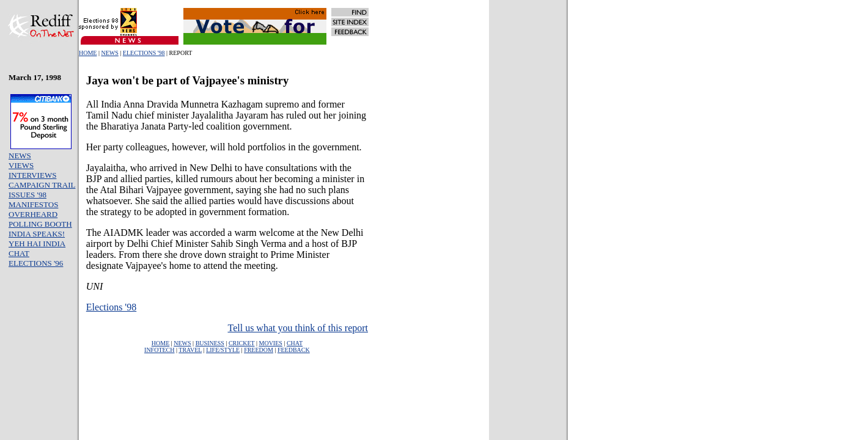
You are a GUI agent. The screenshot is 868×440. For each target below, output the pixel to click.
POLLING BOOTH (40, 224)
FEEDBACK (294, 350)
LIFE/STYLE (223, 350)
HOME (88, 53)
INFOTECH (159, 350)
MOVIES (271, 343)
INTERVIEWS (32, 175)
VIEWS (21, 165)
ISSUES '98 (28, 195)
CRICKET (242, 343)
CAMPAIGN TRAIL (42, 185)
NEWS (109, 53)
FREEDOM (259, 350)
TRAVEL (190, 350)
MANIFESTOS (33, 204)
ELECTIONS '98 (144, 53)
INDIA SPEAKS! (37, 234)
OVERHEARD (33, 214)
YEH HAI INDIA (37, 244)
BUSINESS (210, 343)
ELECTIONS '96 (36, 263)
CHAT (19, 253)
